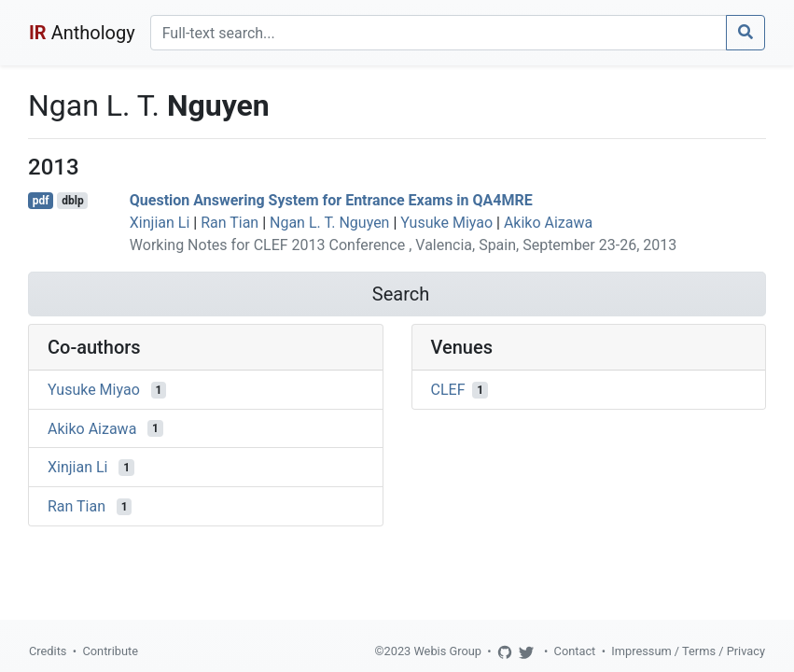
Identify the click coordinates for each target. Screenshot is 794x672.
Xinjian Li (160, 223)
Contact (575, 651)
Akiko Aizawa (548, 223)
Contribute (110, 651)
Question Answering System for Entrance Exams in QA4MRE (331, 200)
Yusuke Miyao (446, 223)
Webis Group (447, 651)
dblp (72, 201)
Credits (48, 651)
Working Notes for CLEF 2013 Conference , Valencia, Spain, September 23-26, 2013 (403, 245)
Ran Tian (230, 223)
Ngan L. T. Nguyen (329, 223)
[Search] (439, 33)
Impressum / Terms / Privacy (688, 651)
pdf (41, 201)
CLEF (448, 390)
